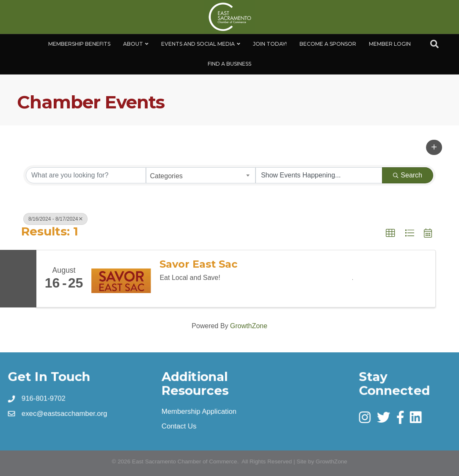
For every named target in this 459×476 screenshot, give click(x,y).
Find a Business (229, 64)
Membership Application (199, 411)
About (133, 44)
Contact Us (179, 426)
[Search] (434, 44)
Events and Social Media (198, 44)
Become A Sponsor (328, 44)
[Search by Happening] (319, 175)
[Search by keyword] (86, 175)
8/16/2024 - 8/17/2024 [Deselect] (55, 219)
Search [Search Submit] (408, 175)
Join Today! (270, 44)
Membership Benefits (79, 44)
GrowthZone (249, 326)
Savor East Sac (198, 264)
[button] (434, 147)
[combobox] (201, 175)
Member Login (390, 44)
